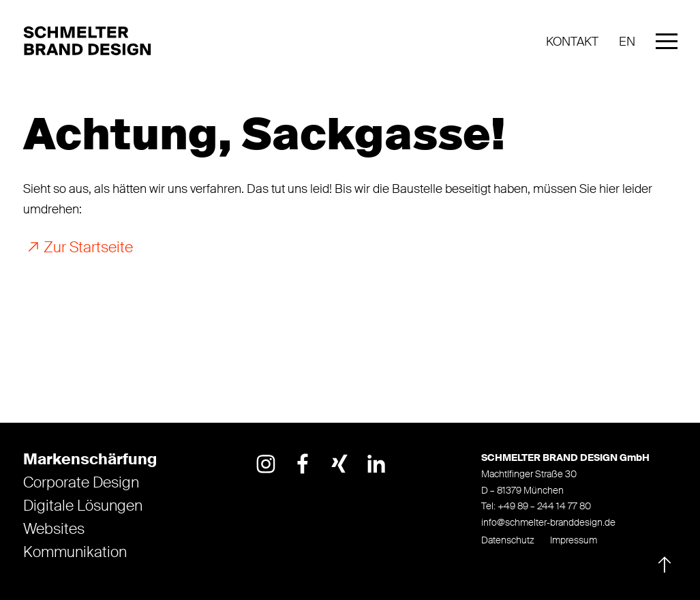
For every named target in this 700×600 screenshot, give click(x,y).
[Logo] (91, 42)
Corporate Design (81, 483)
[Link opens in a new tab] (266, 464)
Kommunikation (75, 552)
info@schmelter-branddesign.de (548, 522)
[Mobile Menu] (667, 44)
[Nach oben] (662, 562)
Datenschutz (508, 540)
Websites (54, 529)
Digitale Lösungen (83, 506)
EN (627, 42)
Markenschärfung (90, 460)
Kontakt (572, 42)
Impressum (574, 540)
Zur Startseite (88, 248)
